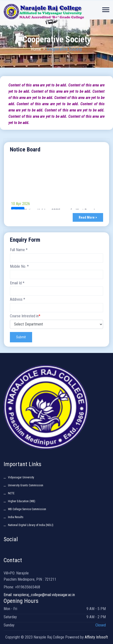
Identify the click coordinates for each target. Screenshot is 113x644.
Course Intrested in (25, 316)
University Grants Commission (26, 485)
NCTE (11, 493)
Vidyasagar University (21, 477)
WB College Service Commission (27, 509)
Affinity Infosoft (96, 637)
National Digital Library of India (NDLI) (31, 525)
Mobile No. (19, 266)
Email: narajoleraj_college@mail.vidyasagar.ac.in (39, 595)
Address (18, 299)
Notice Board (25, 150)
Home (36, 49)
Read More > (88, 217)
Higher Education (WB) (22, 501)
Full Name (19, 250)
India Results (16, 517)
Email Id (17, 283)
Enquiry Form (25, 240)
